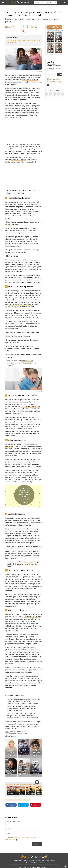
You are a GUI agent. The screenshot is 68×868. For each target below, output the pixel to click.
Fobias (22, 800)
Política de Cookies (10, 840)
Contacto (53, 861)
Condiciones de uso (33, 838)
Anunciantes (29, 863)
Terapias (27, 800)
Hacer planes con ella (14, 336)
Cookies (25, 861)
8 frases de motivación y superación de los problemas (23, 784)
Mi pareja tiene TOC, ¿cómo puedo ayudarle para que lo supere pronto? (11, 771)
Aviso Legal (45, 861)
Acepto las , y (54, 81)
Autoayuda (23, 764)
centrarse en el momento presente (21, 305)
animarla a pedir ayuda (32, 617)
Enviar (37, 844)
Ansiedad (34, 726)
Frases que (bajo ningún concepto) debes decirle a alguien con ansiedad (36, 752)
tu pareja (15, 579)
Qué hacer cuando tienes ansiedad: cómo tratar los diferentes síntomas (36, 770)
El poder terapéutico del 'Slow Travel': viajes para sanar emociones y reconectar (51, 35)
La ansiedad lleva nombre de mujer (11, 754)
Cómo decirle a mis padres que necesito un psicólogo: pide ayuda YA (23, 771)
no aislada (37, 282)
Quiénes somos (17, 861)
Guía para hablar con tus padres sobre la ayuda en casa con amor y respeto (58, 44)
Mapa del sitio (38, 863)
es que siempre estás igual (31, 407)
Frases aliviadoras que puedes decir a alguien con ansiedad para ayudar (23, 564)
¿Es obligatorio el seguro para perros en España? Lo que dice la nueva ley (59, 35)
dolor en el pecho (30, 110)
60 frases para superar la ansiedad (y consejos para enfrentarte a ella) (23, 751)
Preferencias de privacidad (20, 838)
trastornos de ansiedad (30, 80)
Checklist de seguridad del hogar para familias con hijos (51, 47)
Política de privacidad (35, 861)
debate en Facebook (18, 160)
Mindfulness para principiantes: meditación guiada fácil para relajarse (22, 363)
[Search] (55, 2)
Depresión (16, 800)
